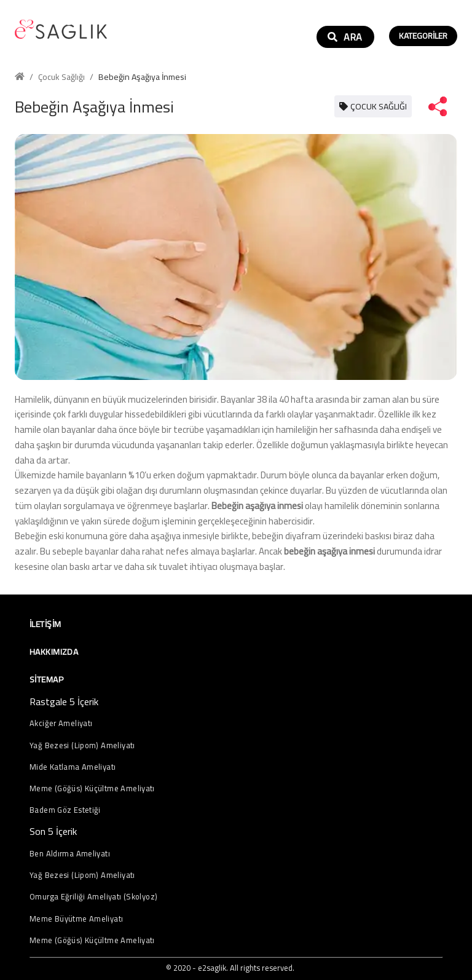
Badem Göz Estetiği (65, 810)
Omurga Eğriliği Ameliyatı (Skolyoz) (93, 897)
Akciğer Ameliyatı (61, 723)
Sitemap (46, 679)
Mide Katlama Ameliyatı (73, 767)
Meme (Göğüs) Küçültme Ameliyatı (92, 788)
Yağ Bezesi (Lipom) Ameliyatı (82, 745)
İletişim (45, 624)
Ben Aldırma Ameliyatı (70, 854)
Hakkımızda (54, 652)
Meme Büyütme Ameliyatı (76, 919)
